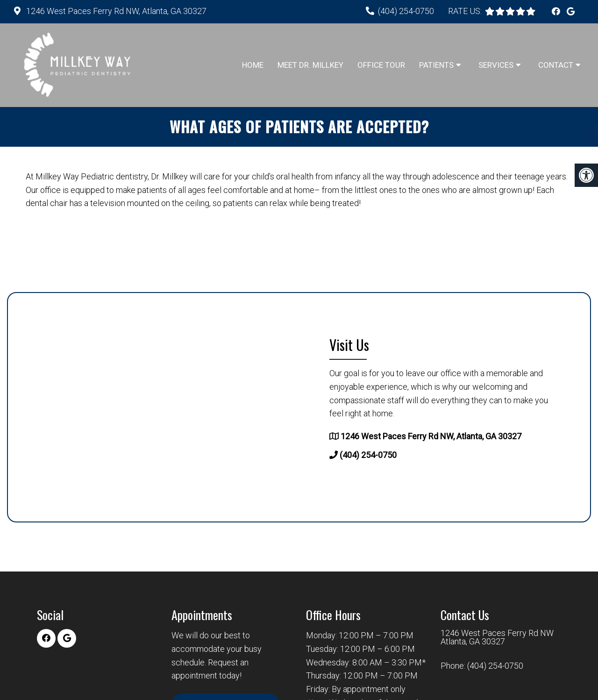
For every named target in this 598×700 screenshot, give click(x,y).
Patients (436, 65)
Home (253, 65)
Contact (556, 65)
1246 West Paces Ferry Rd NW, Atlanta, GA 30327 (115, 11)
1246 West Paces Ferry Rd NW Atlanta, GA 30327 (497, 637)
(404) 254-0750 (406, 11)
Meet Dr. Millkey (310, 65)
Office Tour (381, 65)
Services (496, 65)
